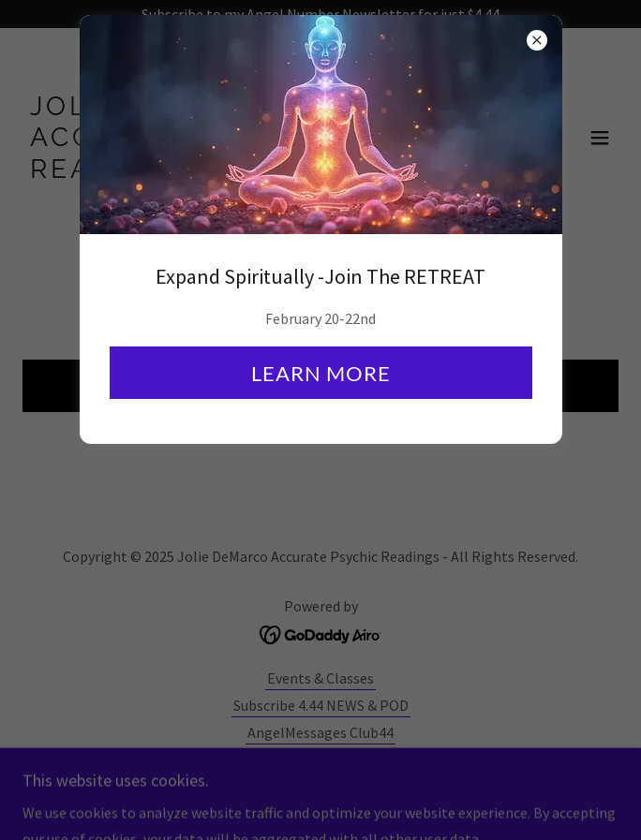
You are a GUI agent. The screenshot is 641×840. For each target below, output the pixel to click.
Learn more (321, 373)
